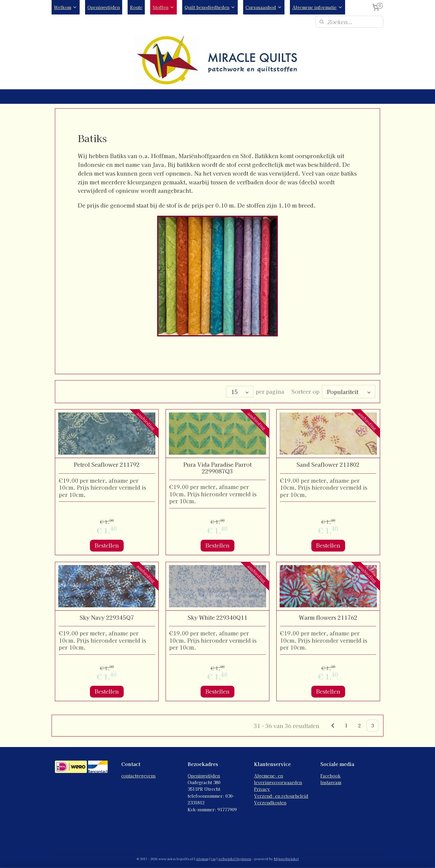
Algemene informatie (318, 7)
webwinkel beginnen (235, 857)
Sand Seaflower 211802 (328, 463)
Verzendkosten (270, 801)
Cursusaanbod (264, 7)
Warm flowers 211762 (328, 616)
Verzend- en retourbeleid (281, 794)
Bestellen (107, 543)
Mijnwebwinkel (286, 857)
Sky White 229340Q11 (217, 616)
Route (136, 7)
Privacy (262, 787)
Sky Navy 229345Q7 (107, 616)
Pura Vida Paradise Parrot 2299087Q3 (217, 466)
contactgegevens (138, 774)
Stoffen (164, 7)
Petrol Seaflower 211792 (107, 463)
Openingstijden (104, 7)
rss (213, 857)
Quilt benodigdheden (210, 7)
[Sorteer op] (349, 391)
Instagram (331, 781)
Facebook (330, 774)
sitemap (202, 857)
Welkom (66, 7)
